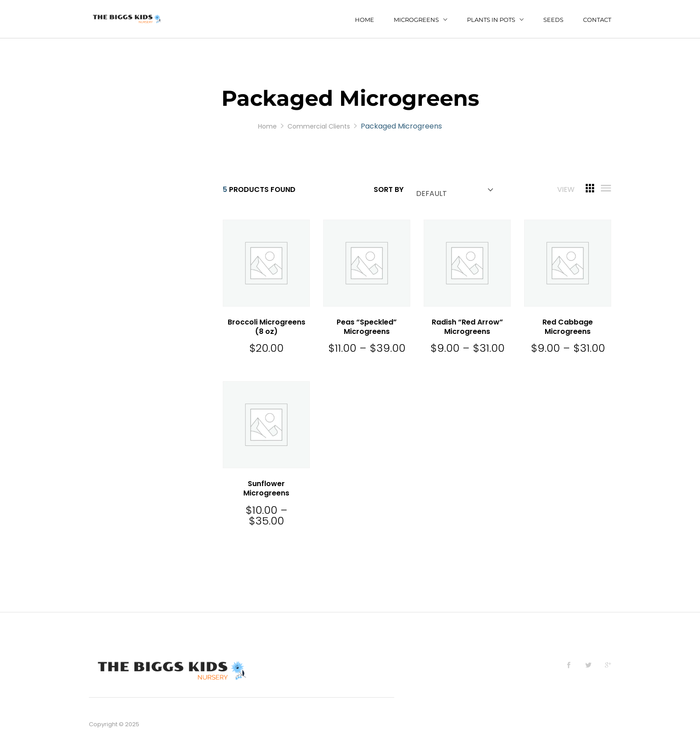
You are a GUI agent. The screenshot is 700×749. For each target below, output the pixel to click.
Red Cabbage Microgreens (568, 327)
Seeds (553, 20)
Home (365, 20)
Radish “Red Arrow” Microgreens (467, 327)
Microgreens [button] (416, 20)
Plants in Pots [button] (491, 20)
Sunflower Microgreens (266, 488)
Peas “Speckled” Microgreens (367, 327)
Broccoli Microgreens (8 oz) (267, 327)
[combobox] (453, 190)
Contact (597, 20)
